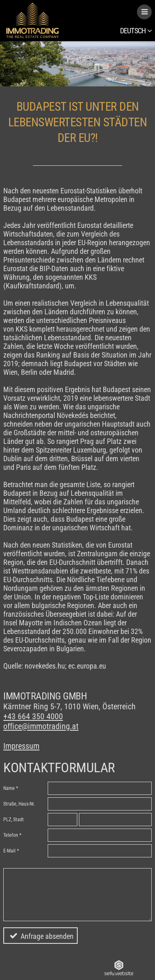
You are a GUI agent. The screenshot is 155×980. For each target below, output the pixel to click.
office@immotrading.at (41, 726)
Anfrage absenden (47, 936)
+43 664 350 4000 (33, 716)
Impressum (21, 746)
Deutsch (136, 31)
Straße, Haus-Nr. (19, 804)
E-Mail (9, 851)
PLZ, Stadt (14, 820)
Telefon (11, 835)
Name (9, 788)
